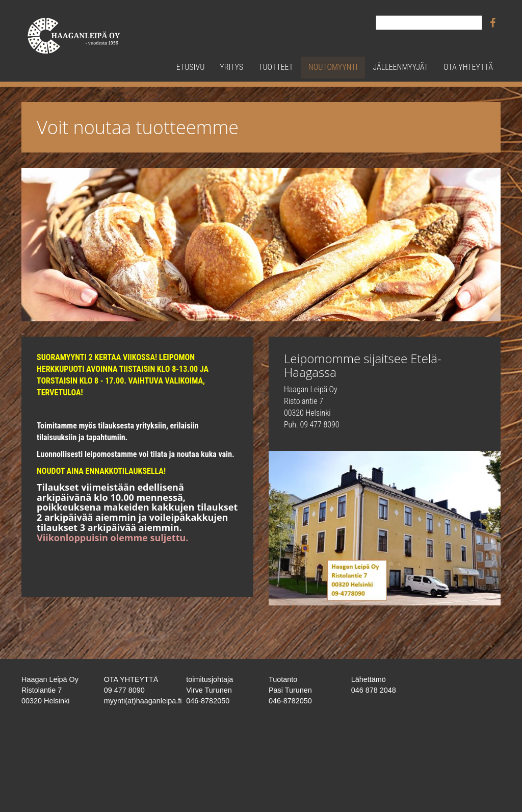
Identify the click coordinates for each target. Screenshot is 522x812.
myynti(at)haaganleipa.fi (143, 701)
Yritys (231, 67)
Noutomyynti (333, 67)
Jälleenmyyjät (400, 67)
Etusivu (191, 67)
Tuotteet (276, 67)
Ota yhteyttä (468, 67)
